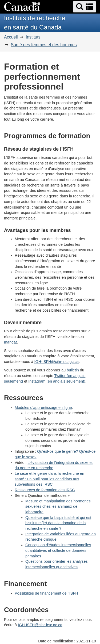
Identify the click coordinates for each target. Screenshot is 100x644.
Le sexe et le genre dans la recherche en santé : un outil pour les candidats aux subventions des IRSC (49, 479)
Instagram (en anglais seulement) (57, 381)
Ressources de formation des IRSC (45, 490)
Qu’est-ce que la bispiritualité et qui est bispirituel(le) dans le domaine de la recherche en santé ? (58, 523)
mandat (10, 342)
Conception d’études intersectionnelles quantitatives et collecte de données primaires (58, 550)
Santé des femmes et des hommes (44, 45)
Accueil (11, 37)
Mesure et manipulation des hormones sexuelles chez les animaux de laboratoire (58, 507)
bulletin (73, 370)
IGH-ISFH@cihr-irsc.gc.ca (57, 362)
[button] (85, 7)
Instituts (33, 37)
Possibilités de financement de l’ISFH (46, 593)
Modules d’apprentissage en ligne (43, 408)
